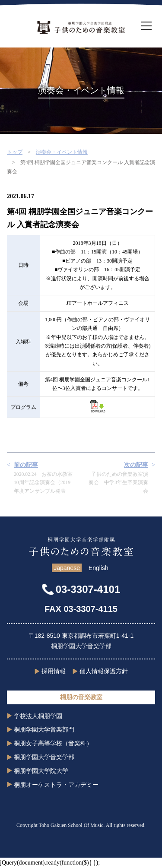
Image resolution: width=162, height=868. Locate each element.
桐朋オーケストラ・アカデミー (56, 785)
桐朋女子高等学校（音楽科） (53, 743)
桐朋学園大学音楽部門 (44, 729)
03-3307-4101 (88, 589)
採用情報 (54, 671)
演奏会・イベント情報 (62, 152)
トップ (15, 152)
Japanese (67, 568)
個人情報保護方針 (104, 671)
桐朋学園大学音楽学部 (44, 757)
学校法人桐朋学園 (38, 716)
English (98, 568)
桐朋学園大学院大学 (41, 771)
